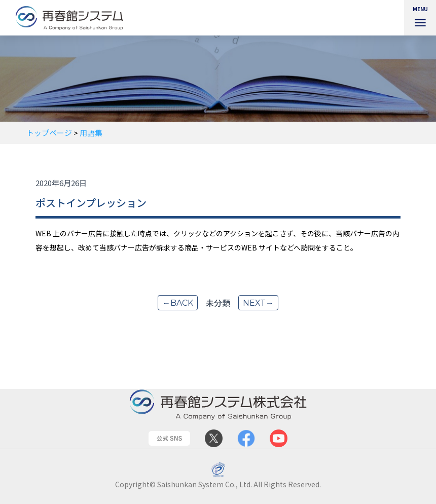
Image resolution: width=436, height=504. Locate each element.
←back (178, 303)
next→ (259, 303)
